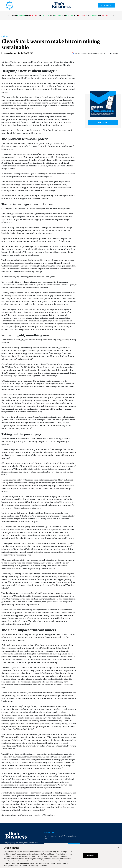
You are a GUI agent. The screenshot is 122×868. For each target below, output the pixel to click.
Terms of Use (9, 863)
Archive (5, 36)
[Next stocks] (113, 15)
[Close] (118, 848)
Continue (91, 856)
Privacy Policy (23, 863)
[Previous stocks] (9, 15)
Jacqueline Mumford (13, 53)
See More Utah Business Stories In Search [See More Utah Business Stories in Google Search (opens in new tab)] (89, 53)
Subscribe (106, 5)
